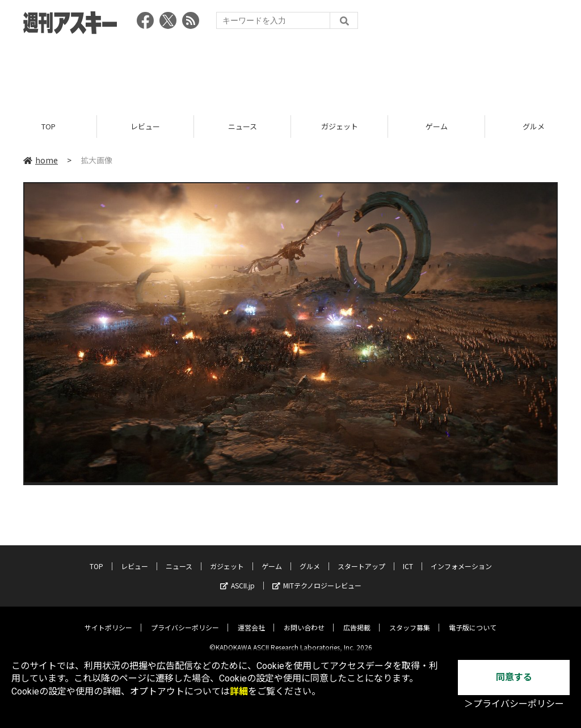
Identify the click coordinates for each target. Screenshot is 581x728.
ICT (408, 557)
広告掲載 (357, 619)
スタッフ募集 (410, 619)
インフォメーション (461, 557)
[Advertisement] (290, 71)
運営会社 (251, 619)
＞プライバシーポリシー (514, 704)
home (41, 160)
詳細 (239, 691)
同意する (514, 677)
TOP (49, 126)
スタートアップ (361, 557)
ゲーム (437, 126)
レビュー (145, 126)
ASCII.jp (237, 577)
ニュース (243, 126)
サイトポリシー (108, 619)
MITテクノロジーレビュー (317, 577)
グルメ (310, 557)
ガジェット (340, 126)
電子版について (473, 619)
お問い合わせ (304, 619)
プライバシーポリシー (185, 619)
